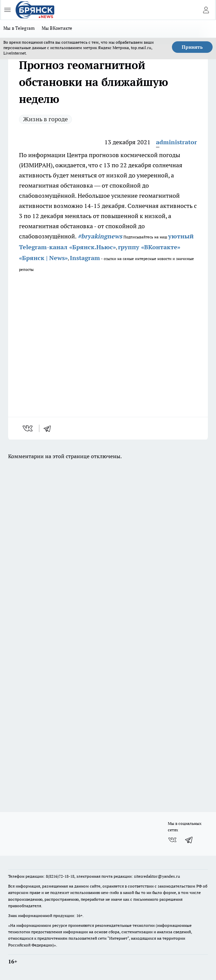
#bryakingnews (100, 236)
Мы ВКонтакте (57, 28)
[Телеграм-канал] (189, 840)
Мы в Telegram (19, 28)
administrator (176, 142)
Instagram (85, 258)
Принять (192, 47)
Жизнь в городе (45, 119)
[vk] (28, 428)
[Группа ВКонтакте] (172, 840)
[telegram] (50, 428)
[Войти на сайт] (206, 10)
